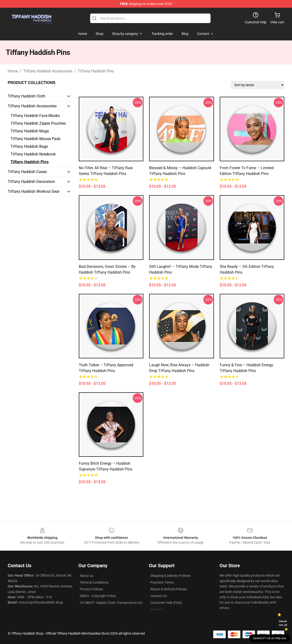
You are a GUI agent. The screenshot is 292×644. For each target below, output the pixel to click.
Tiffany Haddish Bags (29, 146)
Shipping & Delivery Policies (170, 576)
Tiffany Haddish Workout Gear (34, 191)
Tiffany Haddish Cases (27, 172)
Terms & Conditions (94, 582)
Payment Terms (162, 582)
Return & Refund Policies (169, 589)
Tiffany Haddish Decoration (31, 182)
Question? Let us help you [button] (270, 638)
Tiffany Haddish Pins (96, 71)
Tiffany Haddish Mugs (30, 131)
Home (13, 71)
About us (86, 576)
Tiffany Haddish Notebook (33, 154)
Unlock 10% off (283, 623)
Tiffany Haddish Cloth (27, 96)
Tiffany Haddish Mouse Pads (36, 139)
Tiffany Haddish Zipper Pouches (38, 123)
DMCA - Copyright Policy (98, 596)
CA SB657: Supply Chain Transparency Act (111, 603)
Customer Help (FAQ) (166, 603)
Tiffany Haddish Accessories (48, 71)
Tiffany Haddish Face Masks (35, 116)
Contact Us (159, 596)
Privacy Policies (91, 589)
